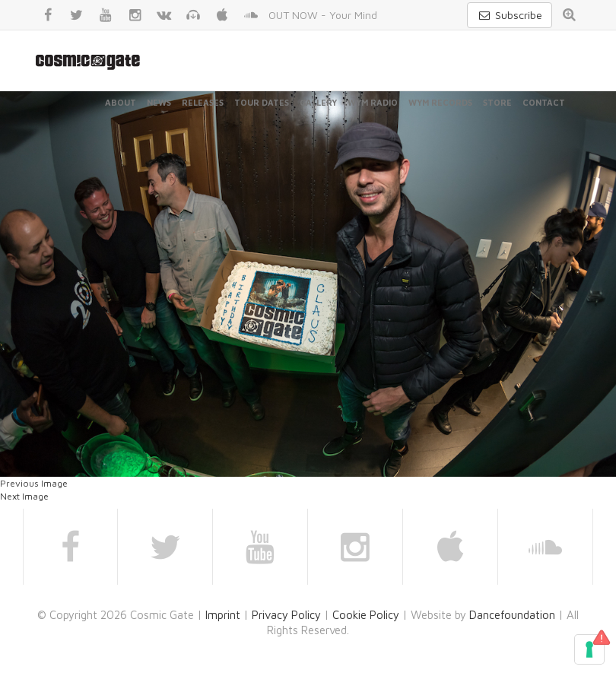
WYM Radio (373, 102)
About (121, 102)
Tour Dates (262, 102)
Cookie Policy (366, 615)
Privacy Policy (286, 615)
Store (497, 102)
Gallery (318, 102)
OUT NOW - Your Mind (323, 15)
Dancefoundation (512, 615)
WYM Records (440, 102)
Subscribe (510, 15)
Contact (544, 102)
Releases (203, 102)
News (159, 102)
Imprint (223, 615)
